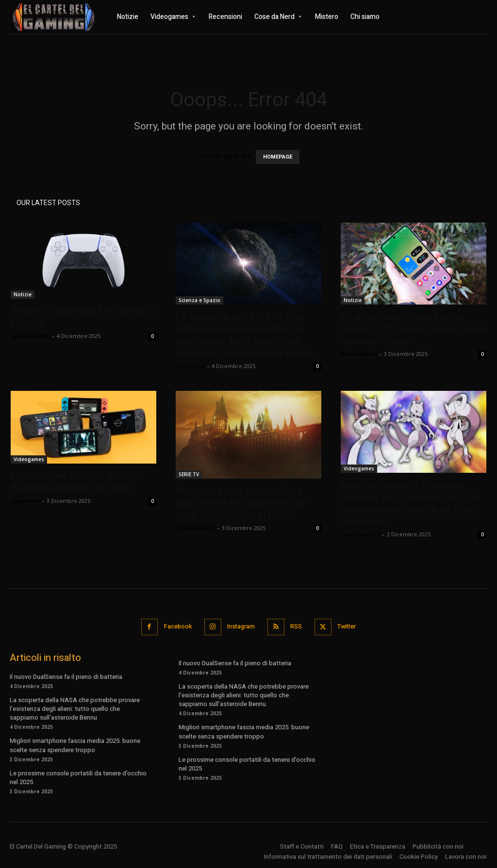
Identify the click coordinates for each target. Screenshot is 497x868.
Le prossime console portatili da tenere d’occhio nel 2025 (77, 482)
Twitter (350, 626)
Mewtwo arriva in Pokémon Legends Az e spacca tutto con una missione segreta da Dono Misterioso (410, 503)
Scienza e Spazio (199, 300)
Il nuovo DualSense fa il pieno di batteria (66, 675)
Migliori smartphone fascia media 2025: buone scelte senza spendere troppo (413, 329)
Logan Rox (190, 366)
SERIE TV (189, 474)
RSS (297, 626)
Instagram (240, 626)
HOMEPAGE (278, 157)
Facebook (174, 626)
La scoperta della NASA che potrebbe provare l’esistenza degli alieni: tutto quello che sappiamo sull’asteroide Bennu (244, 335)
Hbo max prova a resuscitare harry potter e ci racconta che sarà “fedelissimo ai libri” (241, 503)
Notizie (23, 294)
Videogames (29, 459)
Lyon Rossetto (30, 336)
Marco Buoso (359, 354)
